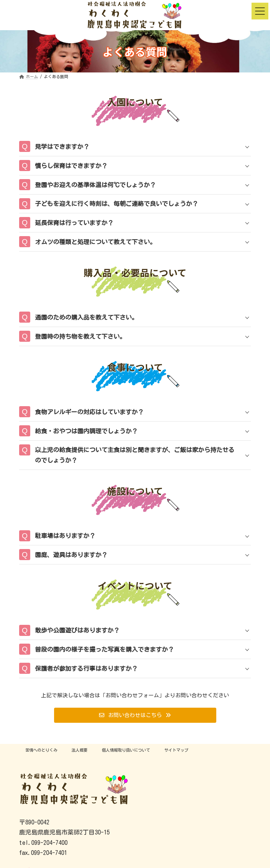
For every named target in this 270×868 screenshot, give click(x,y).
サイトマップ (176, 750)
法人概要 (80, 750)
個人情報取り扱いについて (126, 750)
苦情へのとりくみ (41, 750)
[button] (135, 715)
